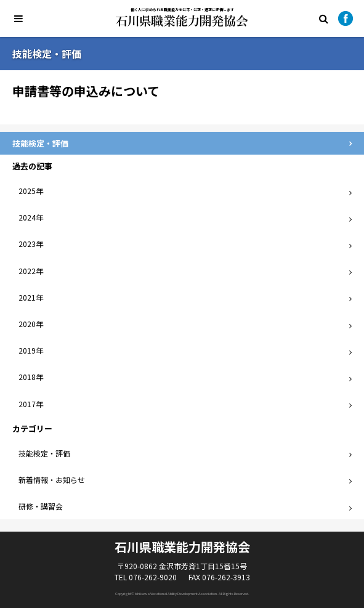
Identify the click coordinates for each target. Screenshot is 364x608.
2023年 (31, 244)
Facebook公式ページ (346, 18)
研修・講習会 (41, 506)
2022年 (31, 271)
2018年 (31, 377)
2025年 (31, 191)
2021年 (31, 297)
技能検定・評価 (44, 453)
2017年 (31, 404)
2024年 (31, 217)
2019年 (31, 350)
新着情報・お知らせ (52, 480)
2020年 (31, 324)
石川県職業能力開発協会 (182, 21)
